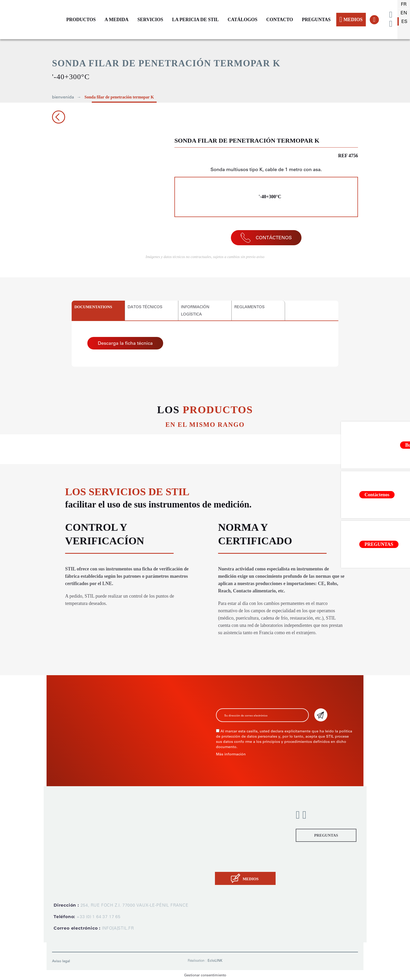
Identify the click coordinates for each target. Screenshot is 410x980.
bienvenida (63, 97)
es (404, 21)
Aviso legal (61, 961)
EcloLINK (215, 961)
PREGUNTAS (316, 20)
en (404, 13)
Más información (231, 754)
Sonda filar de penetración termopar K (119, 97)
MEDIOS (351, 20)
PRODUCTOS (81, 20)
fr (404, 4)
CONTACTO (280, 20)
